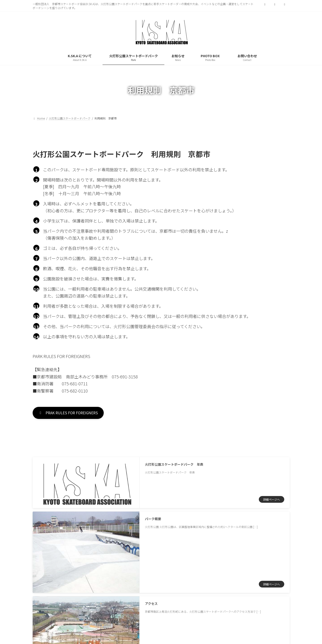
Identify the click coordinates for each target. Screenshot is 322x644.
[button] (73, 414)
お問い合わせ (134, 565)
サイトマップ (99, 565)
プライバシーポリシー (57, 565)
